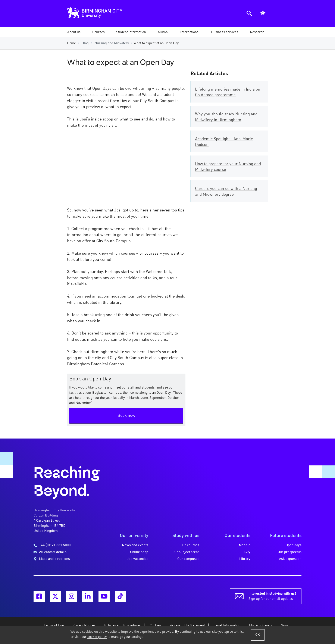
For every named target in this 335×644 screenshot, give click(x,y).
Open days (294, 545)
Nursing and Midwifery (112, 43)
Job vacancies (138, 559)
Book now (126, 416)
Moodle (245, 545)
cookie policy (97, 637)
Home (71, 43)
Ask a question (290, 559)
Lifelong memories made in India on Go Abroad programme (228, 92)
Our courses (190, 545)
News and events (135, 545)
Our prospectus (290, 552)
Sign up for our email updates (272, 596)
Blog (85, 43)
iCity (247, 552)
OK (258, 635)
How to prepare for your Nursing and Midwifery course (228, 167)
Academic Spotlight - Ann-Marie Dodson (224, 142)
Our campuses (188, 559)
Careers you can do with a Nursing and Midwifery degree (226, 192)
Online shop (139, 552)
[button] (74, 32)
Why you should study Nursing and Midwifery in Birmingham (226, 117)
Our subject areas (186, 552)
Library (245, 559)
